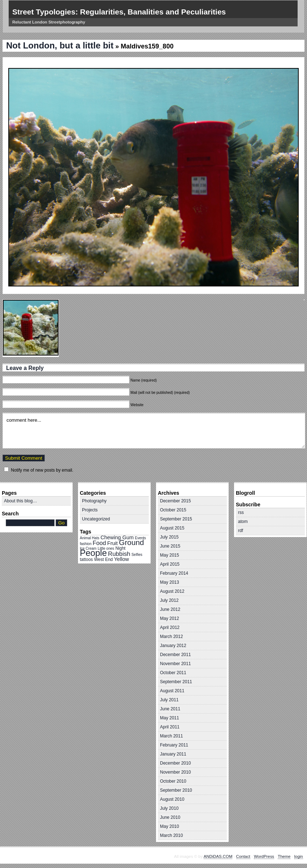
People (93, 553)
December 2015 (175, 501)
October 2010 (173, 781)
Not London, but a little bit (60, 45)
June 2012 (170, 609)
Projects (90, 510)
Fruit (113, 543)
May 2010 (170, 826)
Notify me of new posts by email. (42, 470)
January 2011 (173, 754)
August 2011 (172, 691)
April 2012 (170, 627)
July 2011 (169, 700)
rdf (241, 531)
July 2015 (169, 537)
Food (100, 543)
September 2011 (176, 682)
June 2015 (170, 546)
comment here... (154, 431)
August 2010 (172, 799)
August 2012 (172, 591)
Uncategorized (96, 519)
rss (241, 512)
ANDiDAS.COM (218, 856)
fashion (86, 544)
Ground (131, 542)
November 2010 (175, 772)
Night (120, 548)
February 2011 (174, 745)
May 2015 (170, 555)
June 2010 (170, 817)
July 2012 (169, 600)
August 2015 (172, 528)
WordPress (264, 856)
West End (103, 559)
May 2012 (170, 618)
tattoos (86, 559)
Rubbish (119, 554)
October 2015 (173, 510)
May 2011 (170, 718)
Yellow (122, 559)
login (299, 856)
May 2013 (170, 582)
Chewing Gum (117, 537)
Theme (284, 856)
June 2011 (170, 709)
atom (243, 522)
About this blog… (20, 501)
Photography (94, 501)
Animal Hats (90, 538)
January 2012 (173, 646)
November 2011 (175, 664)
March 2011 (171, 736)
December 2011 (175, 655)
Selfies (137, 555)
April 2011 (170, 727)
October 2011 (173, 673)
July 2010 (169, 808)
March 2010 (171, 835)
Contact (243, 856)
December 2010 (175, 763)
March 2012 (171, 637)
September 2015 (176, 519)
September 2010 (176, 790)
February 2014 (174, 573)
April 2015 (170, 564)
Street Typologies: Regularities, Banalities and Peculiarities (119, 12)
